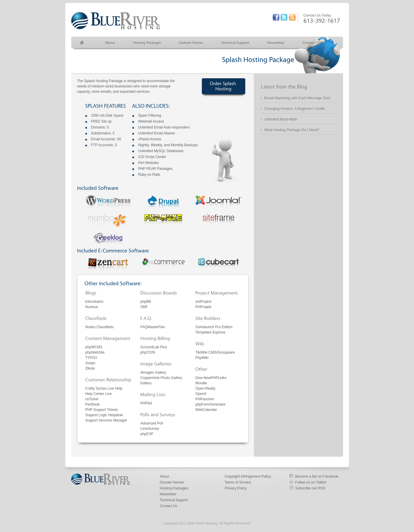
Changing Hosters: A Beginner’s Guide (295, 109)
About (164, 476)
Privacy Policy (236, 488)
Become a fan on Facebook (317, 476)
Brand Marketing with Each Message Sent (297, 98)
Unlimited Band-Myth (281, 119)
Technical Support (174, 500)
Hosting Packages (174, 488)
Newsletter (168, 494)
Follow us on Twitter (311, 482)
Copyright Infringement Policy (248, 476)
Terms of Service (238, 482)
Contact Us (169, 506)
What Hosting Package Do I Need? (292, 130)
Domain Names (172, 482)
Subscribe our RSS (310, 488)
